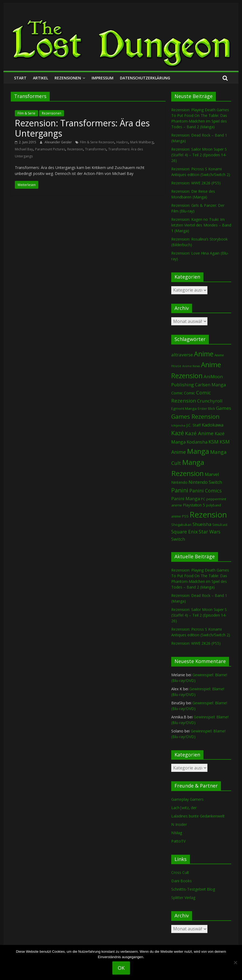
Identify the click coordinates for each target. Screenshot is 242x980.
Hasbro (122, 142)
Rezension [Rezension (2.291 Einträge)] (208, 515)
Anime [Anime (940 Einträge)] (204, 354)
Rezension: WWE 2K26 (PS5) (196, 183)
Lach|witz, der (184, 808)
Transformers (96, 149)
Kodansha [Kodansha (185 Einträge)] (197, 442)
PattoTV (178, 841)
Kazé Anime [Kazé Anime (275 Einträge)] (199, 433)
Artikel (41, 78)
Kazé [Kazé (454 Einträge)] (178, 433)
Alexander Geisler (59, 142)
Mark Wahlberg (142, 142)
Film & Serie (26, 113)
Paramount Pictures (50, 149)
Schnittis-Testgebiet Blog (193, 889)
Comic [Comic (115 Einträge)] (189, 393)
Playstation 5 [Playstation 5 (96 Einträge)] (194, 505)
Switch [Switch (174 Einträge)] (178, 539)
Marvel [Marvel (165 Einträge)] (212, 474)
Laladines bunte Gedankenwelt (198, 816)
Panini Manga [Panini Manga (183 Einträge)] (186, 499)
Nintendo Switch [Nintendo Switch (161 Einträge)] (205, 482)
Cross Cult (180, 872)
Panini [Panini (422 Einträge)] (180, 490)
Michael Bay (24, 149)
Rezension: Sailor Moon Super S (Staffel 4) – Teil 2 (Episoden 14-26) (199, 155)
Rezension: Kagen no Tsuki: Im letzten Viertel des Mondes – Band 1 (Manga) (201, 225)
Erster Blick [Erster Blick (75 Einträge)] (206, 409)
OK (121, 968)
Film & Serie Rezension (97, 142)
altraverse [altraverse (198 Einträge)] (182, 355)
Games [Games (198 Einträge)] (224, 408)
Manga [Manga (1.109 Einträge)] (198, 451)
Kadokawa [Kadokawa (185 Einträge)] (213, 425)
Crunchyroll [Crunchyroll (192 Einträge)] (210, 401)
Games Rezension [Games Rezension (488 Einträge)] (195, 416)
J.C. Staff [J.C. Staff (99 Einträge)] (194, 425)
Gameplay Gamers (187, 799)
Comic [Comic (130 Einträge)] (177, 393)
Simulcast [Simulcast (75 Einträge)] (220, 525)
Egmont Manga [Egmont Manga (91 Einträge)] (184, 408)
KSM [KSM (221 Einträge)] (214, 442)
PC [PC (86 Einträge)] (203, 499)
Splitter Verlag (183, 898)
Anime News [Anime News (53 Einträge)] (191, 366)
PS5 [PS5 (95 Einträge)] (185, 516)
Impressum (102, 78)
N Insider (179, 824)
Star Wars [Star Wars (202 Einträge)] (210, 532)
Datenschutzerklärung (145, 78)
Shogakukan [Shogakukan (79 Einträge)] (181, 525)
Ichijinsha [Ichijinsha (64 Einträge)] (178, 425)
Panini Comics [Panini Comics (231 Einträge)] (206, 491)
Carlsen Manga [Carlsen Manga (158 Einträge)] (210, 385)
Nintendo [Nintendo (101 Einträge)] (179, 482)
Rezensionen (68, 78)
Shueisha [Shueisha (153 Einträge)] (202, 524)
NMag (177, 833)
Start (20, 78)
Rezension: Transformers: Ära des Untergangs (82, 128)
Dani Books (181, 881)
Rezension (75, 149)
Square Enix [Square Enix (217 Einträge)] (184, 532)
